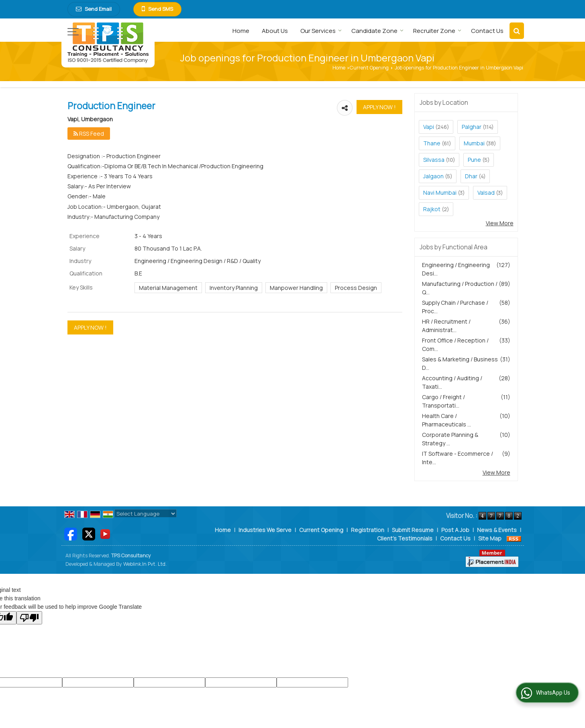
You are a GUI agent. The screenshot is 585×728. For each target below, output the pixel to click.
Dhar (471, 176)
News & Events (497, 530)
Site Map (490, 538)
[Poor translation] (29, 618)
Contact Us (487, 31)
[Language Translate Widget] (146, 514)
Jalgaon (433, 176)
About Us (275, 31)
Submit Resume (413, 530)
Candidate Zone (377, 31)
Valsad (486, 193)
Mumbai (474, 143)
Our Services (321, 31)
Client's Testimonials (405, 538)
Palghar (472, 127)
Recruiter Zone (437, 31)
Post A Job (455, 530)
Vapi (429, 127)
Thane (432, 143)
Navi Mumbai (440, 193)
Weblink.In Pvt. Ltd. (145, 564)
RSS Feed (89, 134)
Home (241, 31)
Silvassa (434, 160)
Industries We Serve (265, 530)
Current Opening (369, 68)
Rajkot (432, 209)
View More (500, 223)
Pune (474, 160)
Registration (368, 530)
